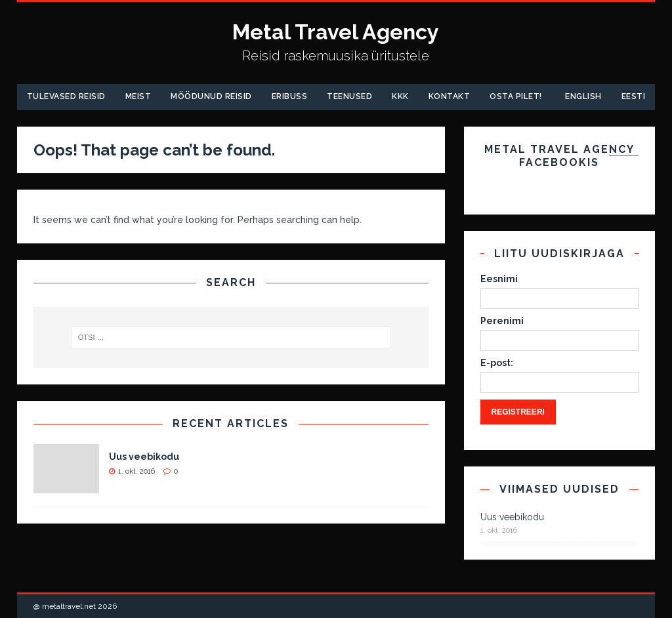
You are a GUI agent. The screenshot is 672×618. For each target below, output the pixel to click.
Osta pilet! (516, 96)
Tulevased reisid (66, 96)
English (583, 96)
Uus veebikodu (144, 457)
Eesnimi (499, 279)
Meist (138, 96)
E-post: (497, 363)
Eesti (634, 96)
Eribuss (290, 96)
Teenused (349, 96)
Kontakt (450, 96)
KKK (400, 96)
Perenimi (502, 321)
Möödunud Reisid (211, 96)
